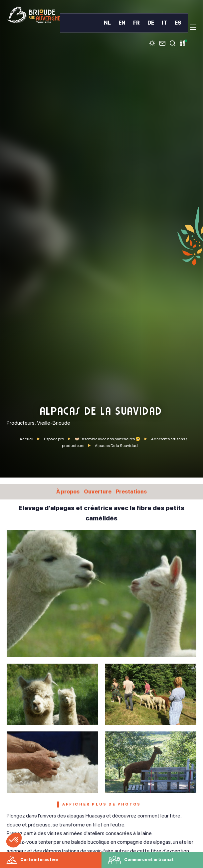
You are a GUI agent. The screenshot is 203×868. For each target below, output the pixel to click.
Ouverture (98, 492)
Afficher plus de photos (102, 804)
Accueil (26, 439)
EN (122, 23)
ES (178, 23)
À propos (68, 492)
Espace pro (54, 439)
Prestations (131, 492)
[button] (14, 840)
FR (136, 23)
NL (107, 23)
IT (164, 23)
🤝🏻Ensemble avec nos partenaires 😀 (108, 439)
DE (151, 23)
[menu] (193, 27)
